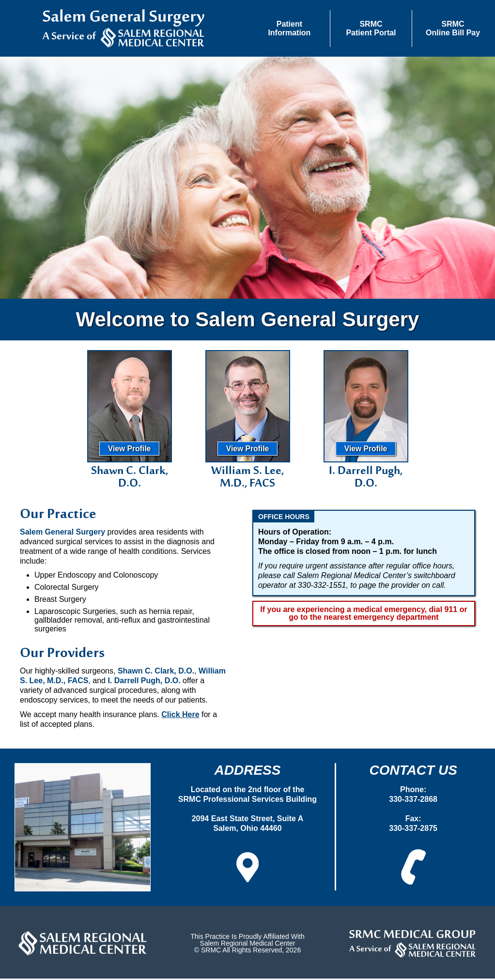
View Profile (130, 450)
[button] (290, 29)
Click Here (180, 716)
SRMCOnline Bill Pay (453, 28)
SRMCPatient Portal (371, 28)
